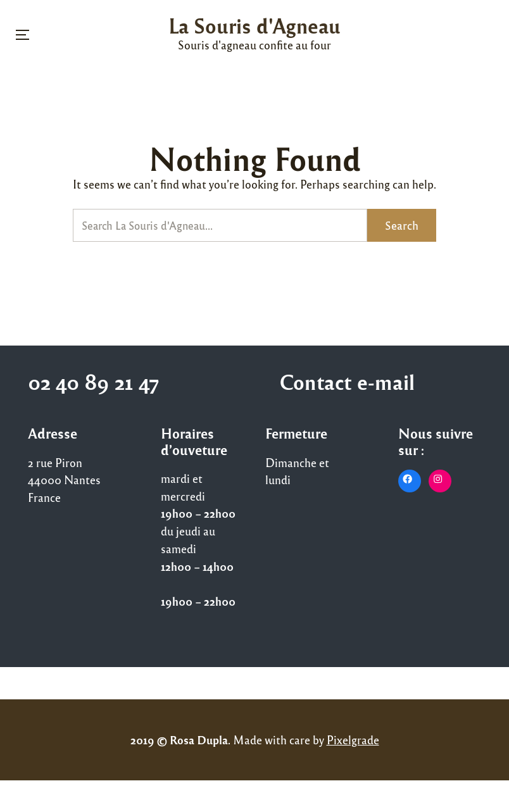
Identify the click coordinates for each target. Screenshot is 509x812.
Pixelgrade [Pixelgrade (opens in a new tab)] (353, 740)
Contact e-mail (347, 381)
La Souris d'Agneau (254, 25)
